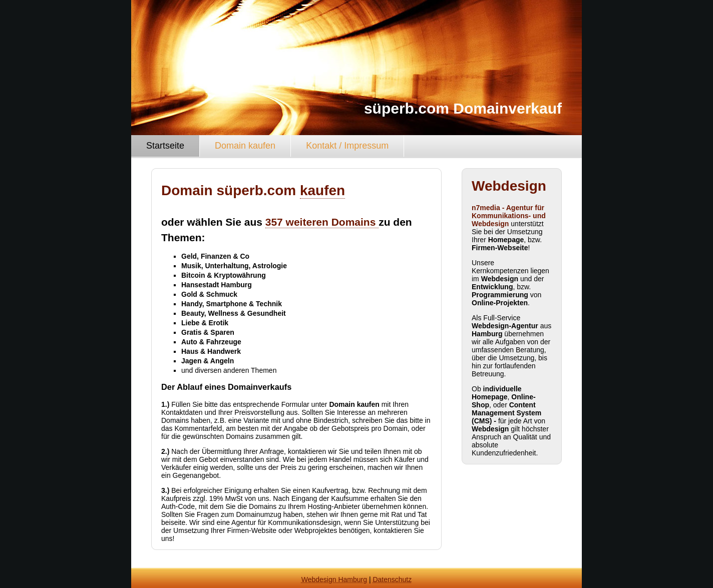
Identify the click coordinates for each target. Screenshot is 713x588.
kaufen (322, 190)
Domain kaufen (245, 146)
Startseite (165, 146)
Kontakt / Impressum (347, 146)
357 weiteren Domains (322, 222)
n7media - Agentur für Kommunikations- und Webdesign (509, 216)
